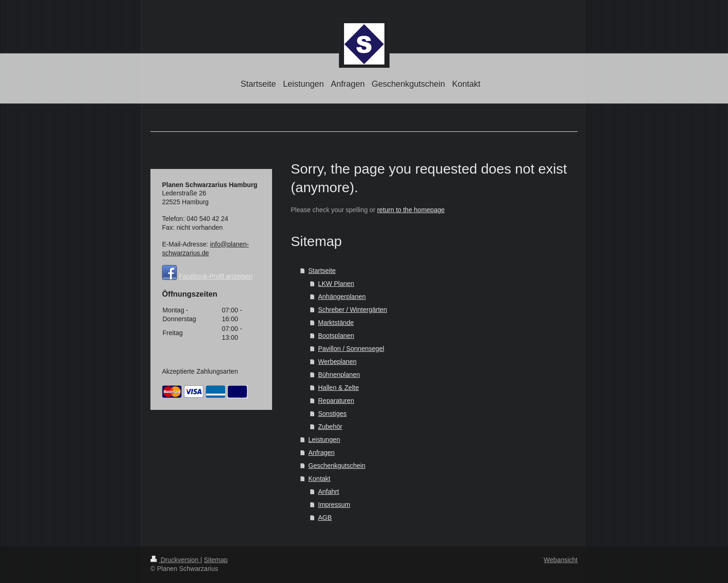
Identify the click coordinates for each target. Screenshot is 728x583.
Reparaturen (336, 401)
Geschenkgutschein (337, 466)
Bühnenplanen (339, 375)
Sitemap (216, 560)
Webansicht (561, 560)
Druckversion (175, 560)
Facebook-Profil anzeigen (216, 276)
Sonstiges (332, 414)
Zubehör (330, 427)
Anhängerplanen (342, 297)
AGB (325, 518)
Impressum (334, 505)
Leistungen (324, 440)
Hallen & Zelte (338, 388)
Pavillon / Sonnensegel (351, 349)
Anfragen (322, 453)
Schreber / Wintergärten (353, 310)
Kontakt (319, 479)
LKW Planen (336, 284)
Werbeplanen (337, 362)
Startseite (322, 271)
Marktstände (336, 323)
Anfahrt (328, 492)
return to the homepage (411, 210)
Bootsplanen (336, 336)
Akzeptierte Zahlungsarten (200, 371)
